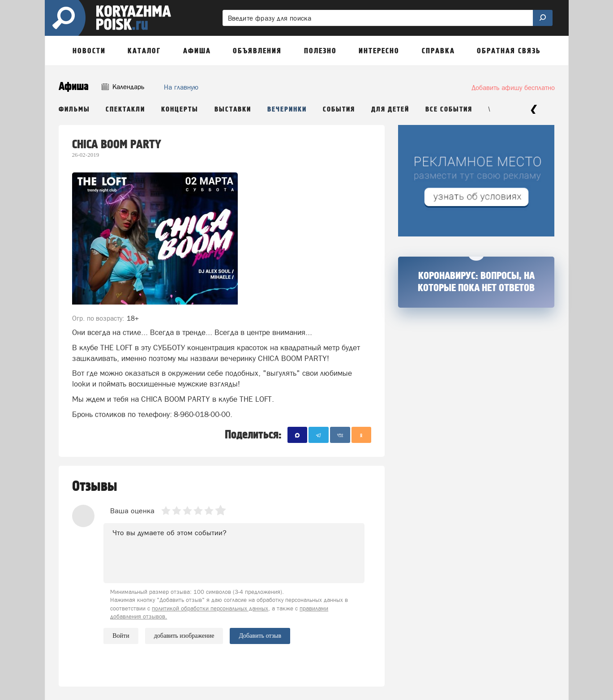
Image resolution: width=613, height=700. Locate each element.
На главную (181, 87)
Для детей (390, 110)
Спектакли (125, 110)
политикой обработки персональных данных (210, 608)
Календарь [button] (123, 87)
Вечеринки (287, 110)
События (339, 110)
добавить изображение (184, 636)
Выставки (233, 110)
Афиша (74, 87)
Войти (121, 636)
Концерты (180, 110)
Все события (449, 110)
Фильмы (74, 110)
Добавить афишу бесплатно (513, 88)
